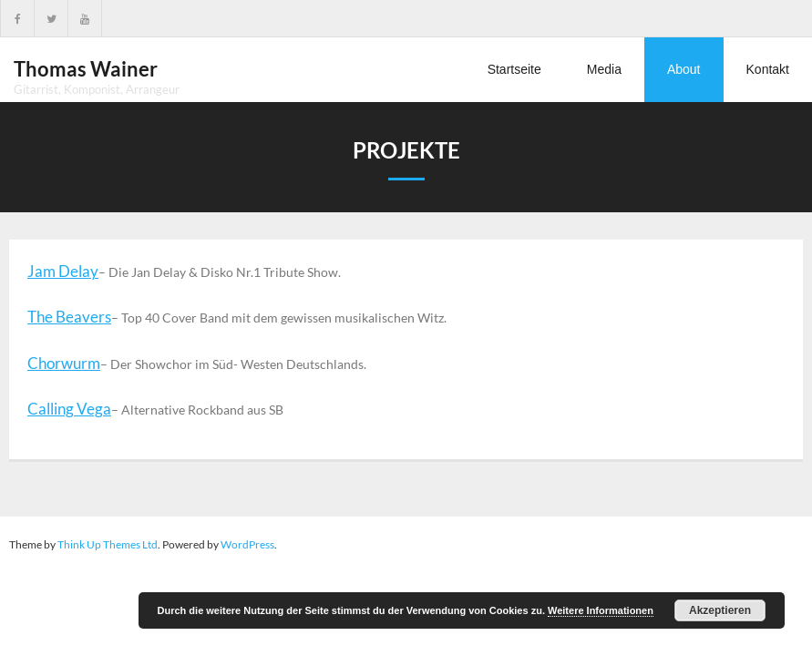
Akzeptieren (720, 610)
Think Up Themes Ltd (108, 544)
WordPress (247, 544)
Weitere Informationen (601, 610)
